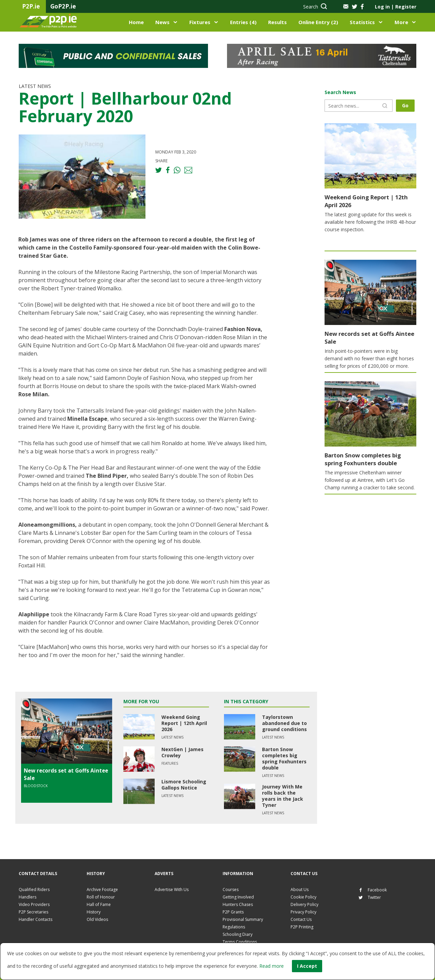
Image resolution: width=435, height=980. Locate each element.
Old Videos (97, 919)
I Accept (307, 966)
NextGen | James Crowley (182, 752)
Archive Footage (102, 890)
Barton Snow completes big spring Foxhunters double (284, 758)
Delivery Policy (304, 904)
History (94, 912)
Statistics (362, 22)
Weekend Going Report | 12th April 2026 (184, 723)
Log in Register (396, 7)
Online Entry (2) (318, 22)
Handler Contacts (36, 919)
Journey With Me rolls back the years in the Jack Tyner (283, 796)
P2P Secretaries (33, 912)
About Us (300, 890)
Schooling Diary (238, 934)
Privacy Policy (303, 912)
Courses (231, 890)
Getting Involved (238, 897)
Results (277, 22)
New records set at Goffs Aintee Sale (363, 337)
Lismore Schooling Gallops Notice (184, 785)
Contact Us (301, 919)
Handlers (28, 897)
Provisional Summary (243, 919)
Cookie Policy (303, 897)
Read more (272, 966)
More (401, 22)
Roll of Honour (101, 897)
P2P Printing (302, 927)
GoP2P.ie (63, 6)
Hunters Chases (238, 904)
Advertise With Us (172, 890)
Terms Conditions (240, 942)
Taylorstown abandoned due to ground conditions (284, 723)
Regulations (234, 927)
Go (406, 105)
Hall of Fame (99, 904)
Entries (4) (243, 22)
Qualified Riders (34, 890)
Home (136, 22)
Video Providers (34, 904)
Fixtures (200, 22)
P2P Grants (233, 912)
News (162, 22)
